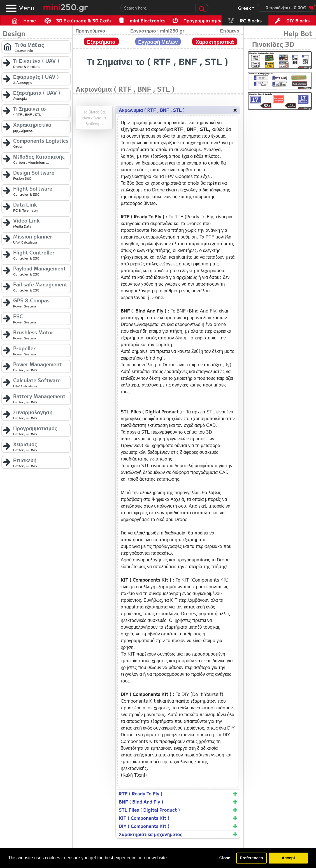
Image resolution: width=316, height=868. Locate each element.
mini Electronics (148, 20)
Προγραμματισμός (202, 20)
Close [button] (225, 858)
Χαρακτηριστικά (215, 41)
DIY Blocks (298, 20)
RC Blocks (251, 20)
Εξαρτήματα (101, 41)
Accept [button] (288, 858)
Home (29, 20)
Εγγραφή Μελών (158, 41)
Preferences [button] (251, 858)
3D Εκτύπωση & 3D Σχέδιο (83, 20)
